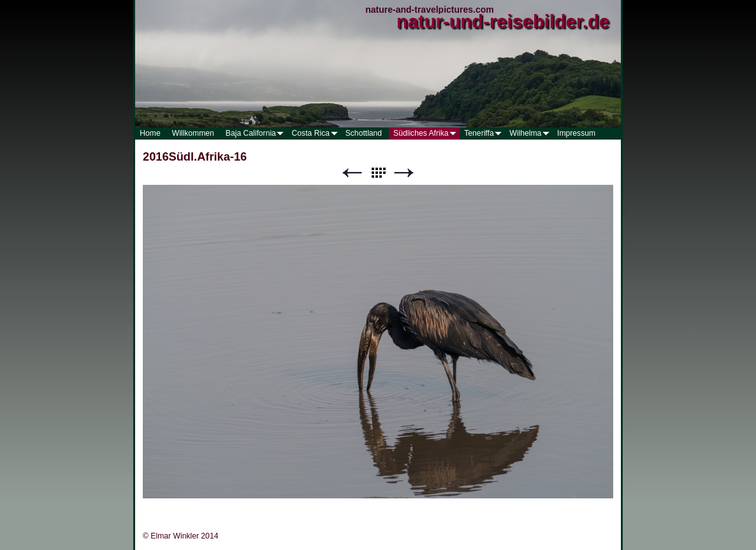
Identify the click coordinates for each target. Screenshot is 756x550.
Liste (378, 173)
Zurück (352, 173)
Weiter (404, 173)
